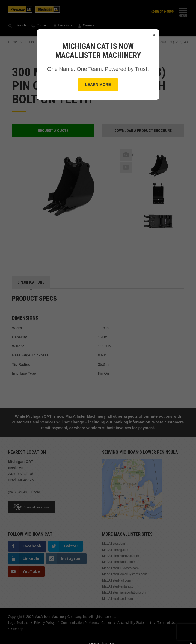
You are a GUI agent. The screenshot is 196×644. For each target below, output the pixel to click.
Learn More (98, 85)
